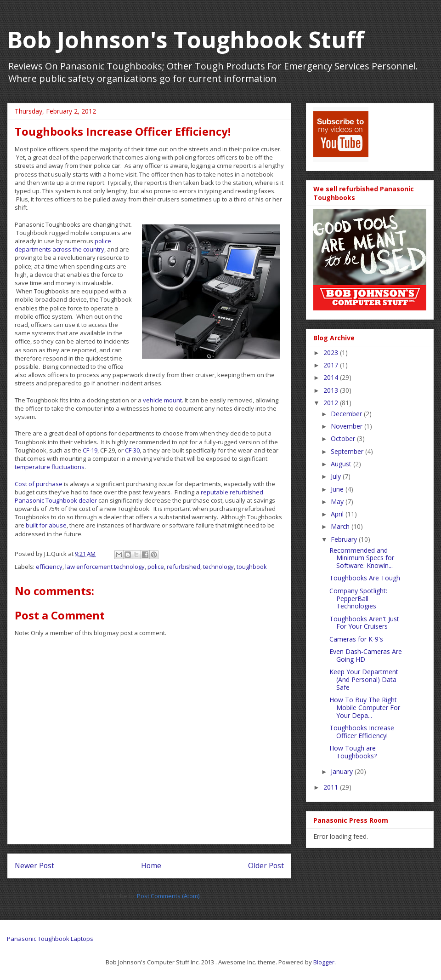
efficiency (49, 567)
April (338, 514)
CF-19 (90, 450)
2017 (332, 365)
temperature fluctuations (50, 467)
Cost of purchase (39, 484)
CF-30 (132, 450)
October (344, 438)
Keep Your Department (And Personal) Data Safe (364, 679)
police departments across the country (63, 245)
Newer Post (34, 865)
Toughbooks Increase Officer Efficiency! (362, 732)
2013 (332, 390)
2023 (332, 352)
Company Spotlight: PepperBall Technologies (358, 599)
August (342, 464)
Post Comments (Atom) (168, 896)
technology (218, 567)
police (156, 567)
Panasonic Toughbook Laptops (50, 939)
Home (151, 865)
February (345, 539)
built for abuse (46, 525)
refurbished (184, 567)
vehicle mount (162, 400)
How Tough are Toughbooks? (353, 752)
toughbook (252, 567)
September (348, 451)
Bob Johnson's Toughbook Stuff (186, 40)
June (338, 489)
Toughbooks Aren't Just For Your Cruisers (364, 623)
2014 (332, 377)
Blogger (324, 962)
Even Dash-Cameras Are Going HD (366, 655)
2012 (332, 403)
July (337, 476)
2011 (332, 787)
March (341, 526)
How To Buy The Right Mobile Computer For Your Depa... (365, 708)
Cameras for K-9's (356, 639)
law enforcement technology (105, 567)
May (338, 501)
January (343, 771)
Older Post (266, 865)
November (348, 426)
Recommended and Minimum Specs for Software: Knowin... (362, 558)
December (347, 414)
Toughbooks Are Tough (365, 578)
